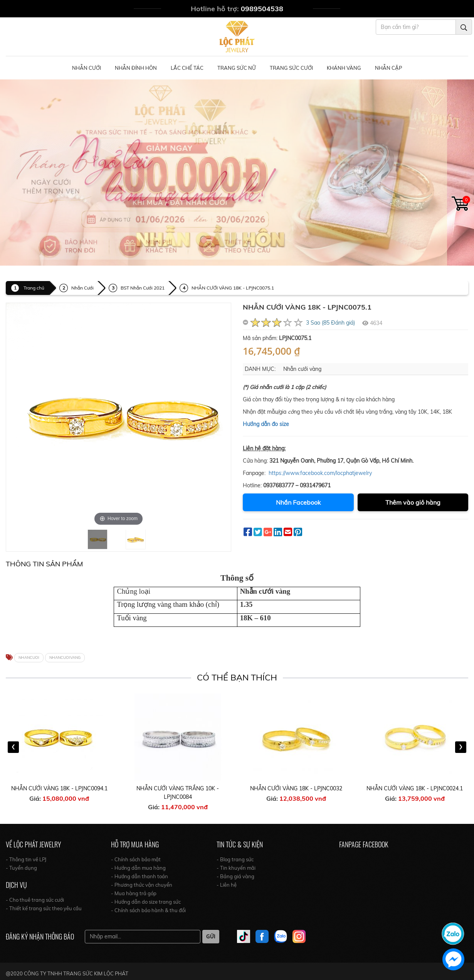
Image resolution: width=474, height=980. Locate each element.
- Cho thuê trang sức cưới (35, 900)
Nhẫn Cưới (87, 68)
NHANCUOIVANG (65, 658)
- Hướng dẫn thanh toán (140, 876)
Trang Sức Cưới (291, 68)
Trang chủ (34, 288)
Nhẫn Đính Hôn (136, 68)
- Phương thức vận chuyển (142, 885)
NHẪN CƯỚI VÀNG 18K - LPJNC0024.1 (415, 788)
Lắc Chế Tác (187, 68)
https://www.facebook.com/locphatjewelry (320, 473)
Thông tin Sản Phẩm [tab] (44, 564)
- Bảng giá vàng (235, 876)
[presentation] (13, 747)
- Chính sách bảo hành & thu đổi (148, 910)
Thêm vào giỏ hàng (413, 502)
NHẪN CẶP (388, 68)
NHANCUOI (29, 658)
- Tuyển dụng (21, 868)
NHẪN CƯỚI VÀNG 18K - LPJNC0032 (296, 788)
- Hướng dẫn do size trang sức (146, 902)
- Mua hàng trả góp (134, 893)
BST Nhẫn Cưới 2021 (143, 288)
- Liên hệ (227, 885)
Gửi (211, 936)
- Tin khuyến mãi (236, 868)
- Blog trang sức (235, 859)
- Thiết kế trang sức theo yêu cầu (44, 908)
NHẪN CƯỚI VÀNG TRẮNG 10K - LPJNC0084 (178, 793)
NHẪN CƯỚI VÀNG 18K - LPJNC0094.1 (59, 788)
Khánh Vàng (344, 68)
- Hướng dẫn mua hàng (138, 868)
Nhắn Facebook (298, 502)
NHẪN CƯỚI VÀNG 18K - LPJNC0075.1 (233, 288)
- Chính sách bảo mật (136, 859)
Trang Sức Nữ (237, 68)
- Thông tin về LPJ (26, 859)
